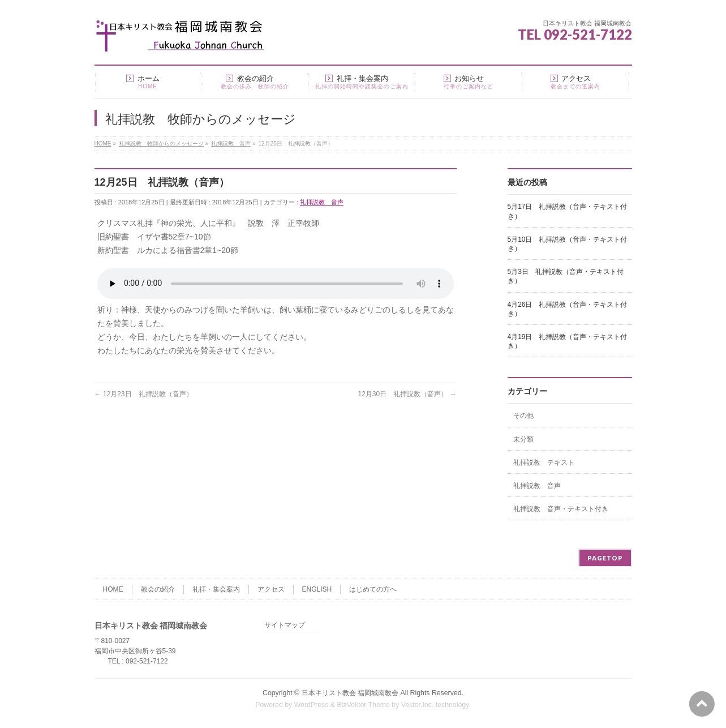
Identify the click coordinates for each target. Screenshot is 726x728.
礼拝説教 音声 (322, 202)
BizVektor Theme (363, 705)
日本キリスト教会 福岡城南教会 (350, 693)
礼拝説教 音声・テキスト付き (561, 509)
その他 (523, 416)
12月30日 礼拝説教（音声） (407, 394)
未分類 (523, 439)
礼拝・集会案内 (216, 589)
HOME (113, 589)
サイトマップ (285, 625)
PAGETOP (605, 558)
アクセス (271, 589)
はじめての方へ (373, 589)
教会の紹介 (158, 589)
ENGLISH (317, 589)
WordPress (312, 705)
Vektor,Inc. (418, 705)
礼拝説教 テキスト (544, 463)
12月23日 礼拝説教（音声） (144, 394)
